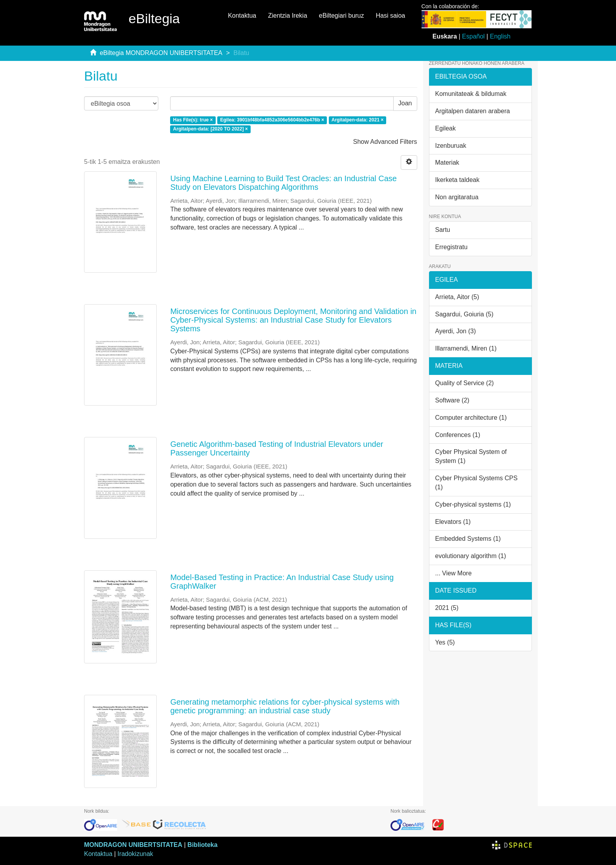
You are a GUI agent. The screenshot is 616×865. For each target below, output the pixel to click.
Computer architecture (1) (471, 418)
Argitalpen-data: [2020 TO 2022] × (211, 129)
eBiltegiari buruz (342, 16)
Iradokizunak (135, 854)
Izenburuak (451, 146)
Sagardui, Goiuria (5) (465, 314)
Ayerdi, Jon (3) (456, 331)
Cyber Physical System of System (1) (471, 456)
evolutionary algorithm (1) (471, 556)
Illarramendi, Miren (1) (466, 348)
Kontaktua (242, 16)
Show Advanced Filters (385, 142)
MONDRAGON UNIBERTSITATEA (133, 845)
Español (473, 36)
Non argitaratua (457, 197)
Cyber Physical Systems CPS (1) (477, 483)
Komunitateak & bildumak (471, 94)
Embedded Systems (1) (468, 539)
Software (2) (452, 400)
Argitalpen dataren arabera (473, 111)
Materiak (447, 163)
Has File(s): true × (193, 120)
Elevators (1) (453, 522)
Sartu (443, 230)
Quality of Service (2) (465, 383)
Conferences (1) (458, 435)
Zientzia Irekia (288, 16)
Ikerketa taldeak (457, 180)
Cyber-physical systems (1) (473, 504)
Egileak (445, 128)
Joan (405, 103)
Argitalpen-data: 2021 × (357, 120)
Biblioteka (202, 845)
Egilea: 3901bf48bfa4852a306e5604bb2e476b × (272, 120)
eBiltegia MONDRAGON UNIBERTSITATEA (161, 53)
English (500, 36)
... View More (454, 573)
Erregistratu (452, 247)
